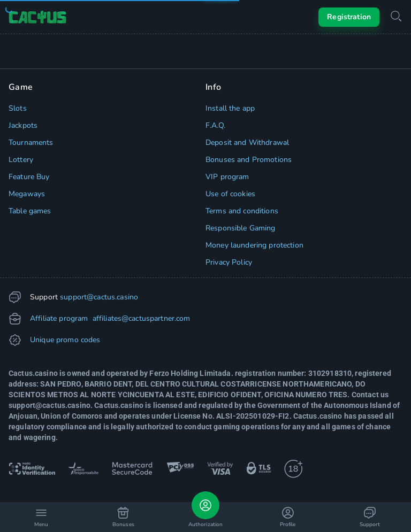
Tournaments (31, 142)
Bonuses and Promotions (249, 160)
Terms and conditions (242, 211)
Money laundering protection (254, 245)
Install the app (230, 108)
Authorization (205, 510)
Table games (30, 211)
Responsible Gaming (241, 228)
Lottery (21, 160)
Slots (18, 108)
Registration (349, 17)
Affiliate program (59, 318)
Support (370, 517)
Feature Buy (29, 177)
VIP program (227, 177)
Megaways (27, 194)
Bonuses (123, 517)
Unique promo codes (65, 340)
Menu (41, 517)
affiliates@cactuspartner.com (140, 318)
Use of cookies (230, 194)
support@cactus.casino (99, 297)
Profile (288, 517)
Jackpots (23, 125)
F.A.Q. (215, 125)
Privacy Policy (229, 262)
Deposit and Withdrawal (247, 142)
